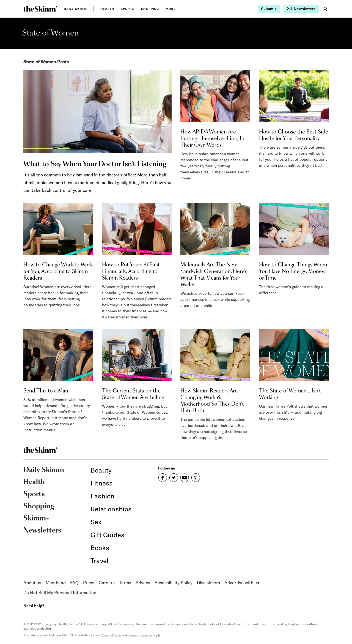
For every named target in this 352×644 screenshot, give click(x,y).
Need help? (34, 606)
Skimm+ (36, 519)
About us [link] (32, 583)
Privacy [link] (143, 583)
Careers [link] (107, 583)
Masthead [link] (56, 583)
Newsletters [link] (42, 531)
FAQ (74, 583)
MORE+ (172, 9)
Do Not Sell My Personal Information (60, 593)
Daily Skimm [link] (75, 9)
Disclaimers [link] (208, 583)
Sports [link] (128, 9)
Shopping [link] (150, 9)
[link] (40, 9)
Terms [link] (125, 583)
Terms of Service (140, 635)
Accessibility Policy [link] (174, 583)
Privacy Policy (111, 635)
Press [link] (89, 583)
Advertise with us (242, 583)
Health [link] (107, 9)
